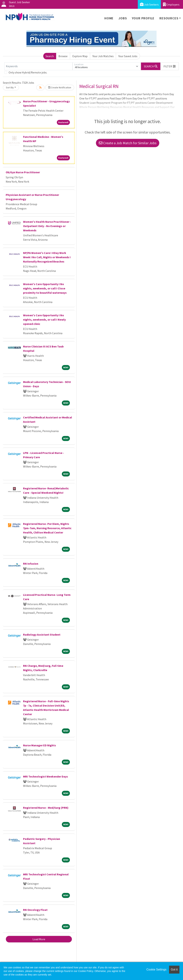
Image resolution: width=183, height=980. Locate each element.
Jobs (123, 18)
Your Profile (143, 18)
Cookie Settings (156, 970)
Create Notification (60, 87)
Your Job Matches (103, 56)
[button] (170, 66)
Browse (63, 56)
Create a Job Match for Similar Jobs (128, 143)
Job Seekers (149, 4)
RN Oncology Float (35, 910)
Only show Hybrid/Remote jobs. (28, 72)
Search (50, 56)
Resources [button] (169, 18)
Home (109, 18)
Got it (174, 970)
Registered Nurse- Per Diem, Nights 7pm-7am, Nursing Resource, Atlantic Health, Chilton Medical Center (47, 528)
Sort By (10, 87)
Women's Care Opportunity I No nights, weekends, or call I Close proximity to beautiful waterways (45, 288)
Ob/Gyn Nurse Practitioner (23, 172)
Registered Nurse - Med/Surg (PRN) (46, 808)
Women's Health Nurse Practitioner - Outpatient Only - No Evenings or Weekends (47, 226)
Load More (39, 939)
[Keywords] (38, 66)
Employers (171, 4)
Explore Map (80, 56)
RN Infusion (31, 564)
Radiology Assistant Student (42, 635)
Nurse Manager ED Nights (39, 745)
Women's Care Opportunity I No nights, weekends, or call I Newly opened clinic (44, 319)
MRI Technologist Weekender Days (45, 776)
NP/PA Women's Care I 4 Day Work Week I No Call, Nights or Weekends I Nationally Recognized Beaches (47, 257)
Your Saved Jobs (128, 56)
